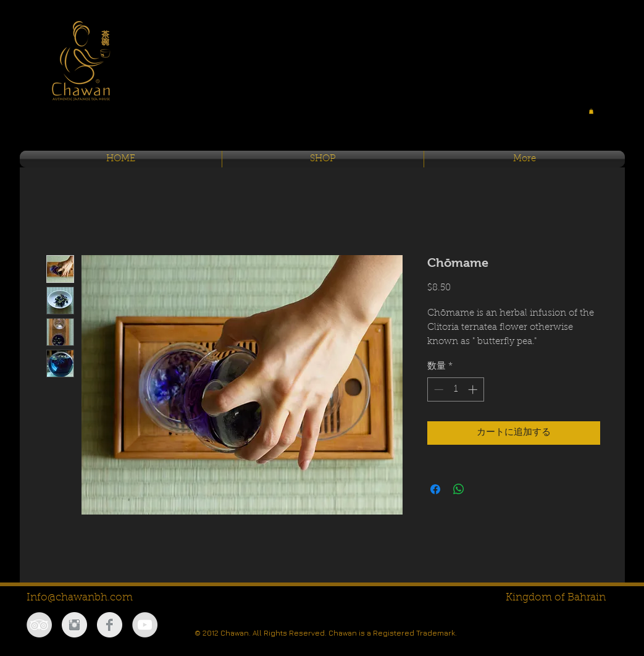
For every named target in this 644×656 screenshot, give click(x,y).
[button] (591, 111)
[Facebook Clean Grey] (110, 625)
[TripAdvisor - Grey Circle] (39, 625)
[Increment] (474, 389)
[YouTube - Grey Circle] (145, 625)
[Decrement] (437, 389)
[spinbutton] (455, 389)
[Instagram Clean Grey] (74, 625)
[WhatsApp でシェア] (459, 489)
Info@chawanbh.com (80, 598)
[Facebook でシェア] (435, 489)
